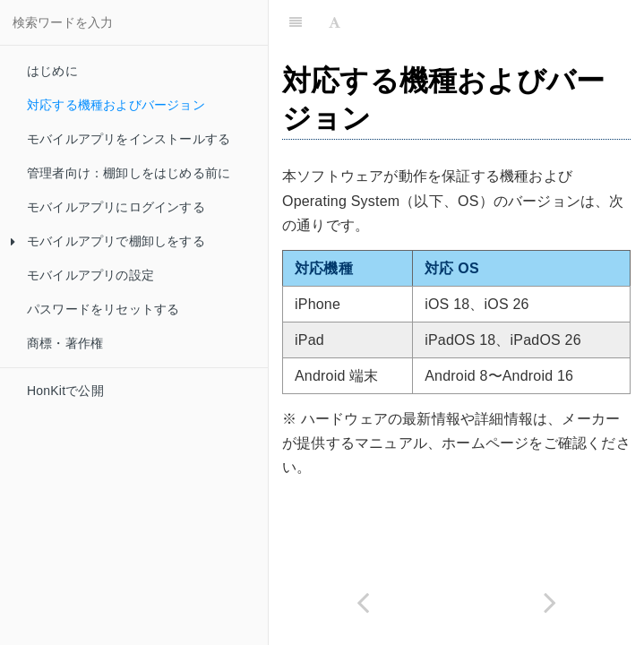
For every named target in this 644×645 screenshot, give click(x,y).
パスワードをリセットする (103, 309)
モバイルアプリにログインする (116, 207)
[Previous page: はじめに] (363, 602)
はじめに (52, 71)
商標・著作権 (65, 343)
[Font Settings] (335, 22)
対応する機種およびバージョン (116, 105)
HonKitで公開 (65, 391)
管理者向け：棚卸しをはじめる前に (129, 173)
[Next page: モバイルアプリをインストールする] (551, 602)
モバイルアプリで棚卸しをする (108, 241)
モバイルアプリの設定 (90, 275)
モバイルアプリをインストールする (129, 139)
